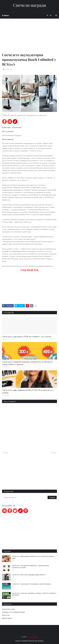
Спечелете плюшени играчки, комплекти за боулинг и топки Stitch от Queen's (27, 363)
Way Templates (39, 641)
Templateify (25, 641)
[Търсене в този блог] (25, 497)
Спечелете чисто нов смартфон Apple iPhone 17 (29, 575)
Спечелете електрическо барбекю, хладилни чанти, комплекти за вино (31, 566)
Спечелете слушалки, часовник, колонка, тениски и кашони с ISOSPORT (34, 594)
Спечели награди (30, 5)
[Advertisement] (29, 38)
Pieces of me (6, 615)
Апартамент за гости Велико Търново (13, 612)
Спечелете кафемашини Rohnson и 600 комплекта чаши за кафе (33, 557)
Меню (7, 15)
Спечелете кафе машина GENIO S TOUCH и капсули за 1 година (28, 391)
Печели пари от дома (8, 609)
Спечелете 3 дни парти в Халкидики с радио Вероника (31, 584)
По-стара (53, 453)
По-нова (6, 453)
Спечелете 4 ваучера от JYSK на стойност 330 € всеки (26, 336)
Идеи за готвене (7, 618)
